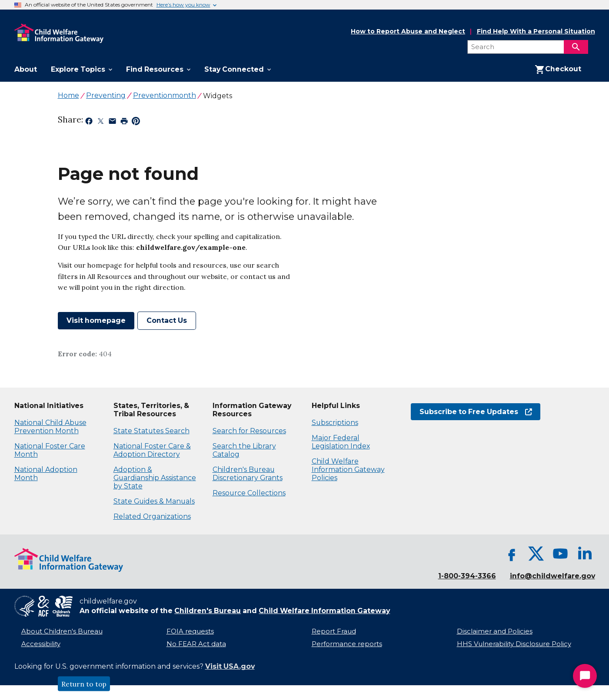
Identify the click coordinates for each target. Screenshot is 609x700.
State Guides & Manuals (154, 501)
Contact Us (167, 320)
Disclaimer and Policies (495, 631)
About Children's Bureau (62, 631)
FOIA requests (190, 631)
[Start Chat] (585, 676)
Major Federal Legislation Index (341, 442)
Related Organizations (152, 516)
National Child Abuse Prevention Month (50, 427)
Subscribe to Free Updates (476, 412)
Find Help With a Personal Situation (536, 32)
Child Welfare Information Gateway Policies (348, 469)
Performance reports (347, 644)
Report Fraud (334, 631)
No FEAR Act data (196, 644)
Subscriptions (335, 423)
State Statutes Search (151, 431)
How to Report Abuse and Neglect (408, 32)
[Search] (576, 47)
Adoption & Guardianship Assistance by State (155, 478)
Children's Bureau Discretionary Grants (248, 474)
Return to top (84, 684)
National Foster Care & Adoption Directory (152, 450)
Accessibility (41, 644)
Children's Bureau (208, 611)
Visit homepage (96, 320)
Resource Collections (249, 493)
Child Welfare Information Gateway (324, 611)
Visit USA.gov (230, 666)
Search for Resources (249, 431)
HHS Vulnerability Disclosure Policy (514, 644)
